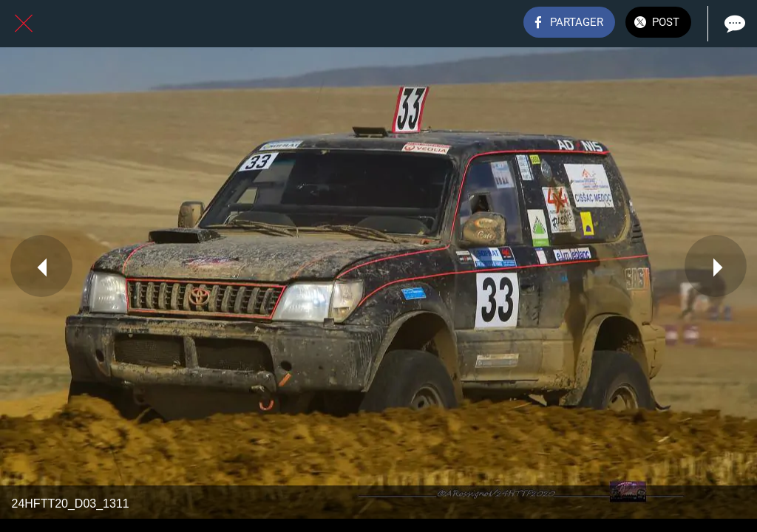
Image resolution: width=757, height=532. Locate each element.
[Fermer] (24, 24)
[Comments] (733, 24)
